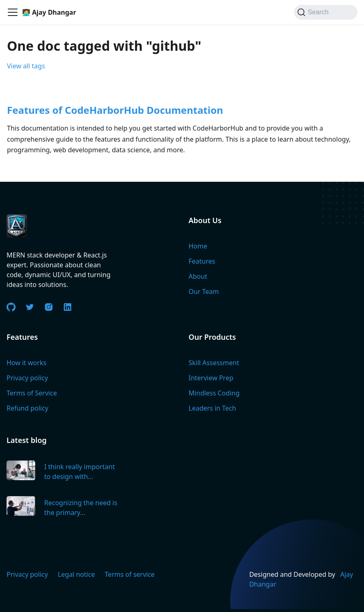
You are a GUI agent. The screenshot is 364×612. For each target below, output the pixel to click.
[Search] (326, 12)
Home (198, 246)
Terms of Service (32, 393)
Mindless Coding (214, 393)
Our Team (204, 291)
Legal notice (76, 574)
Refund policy (27, 408)
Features (202, 261)
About (198, 276)
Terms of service (130, 574)
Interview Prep (211, 378)
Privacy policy (27, 378)
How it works (26, 363)
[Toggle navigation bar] (13, 12)
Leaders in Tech (213, 408)
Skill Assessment (214, 363)
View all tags (26, 66)
